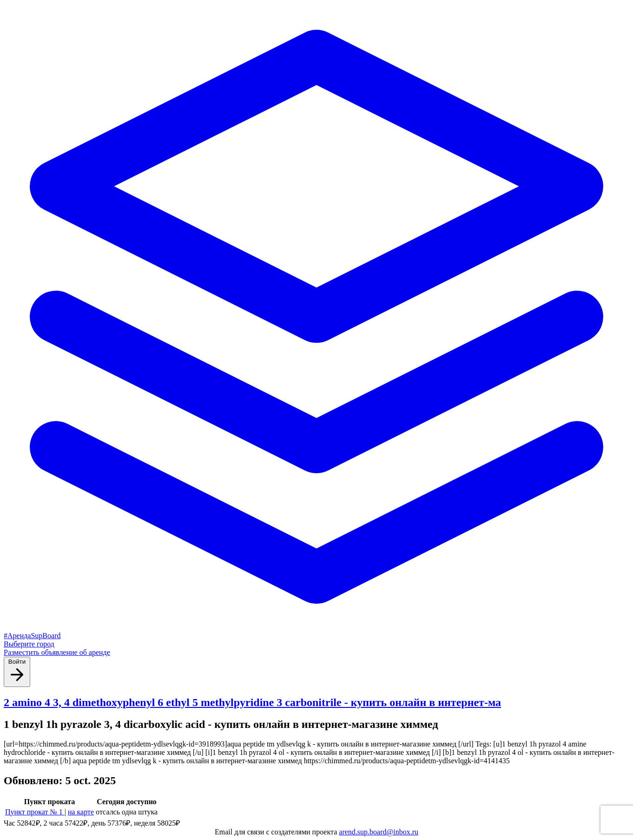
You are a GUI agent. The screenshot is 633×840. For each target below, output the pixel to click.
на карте (81, 812)
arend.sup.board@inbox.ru (379, 832)
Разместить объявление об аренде (57, 652)
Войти (17, 671)
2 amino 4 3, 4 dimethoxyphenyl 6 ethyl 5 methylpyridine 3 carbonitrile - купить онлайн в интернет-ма (252, 702)
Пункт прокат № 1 (35, 812)
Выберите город (29, 644)
